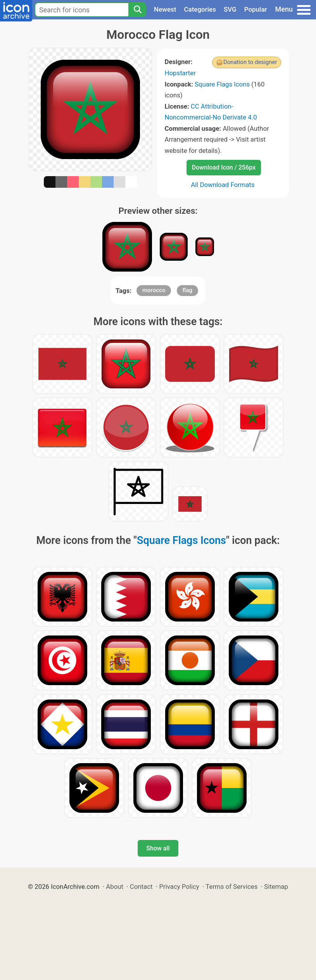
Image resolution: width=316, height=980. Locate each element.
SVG (230, 9)
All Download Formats (223, 185)
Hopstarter (180, 73)
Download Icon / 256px (224, 167)
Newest (165, 9)
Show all (158, 848)
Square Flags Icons (222, 84)
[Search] (137, 10)
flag (187, 290)
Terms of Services (231, 887)
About (115, 887)
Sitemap (276, 887)
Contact (141, 887)
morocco (154, 290)
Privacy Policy (179, 887)
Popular (256, 9)
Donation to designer (250, 62)
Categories (200, 9)
